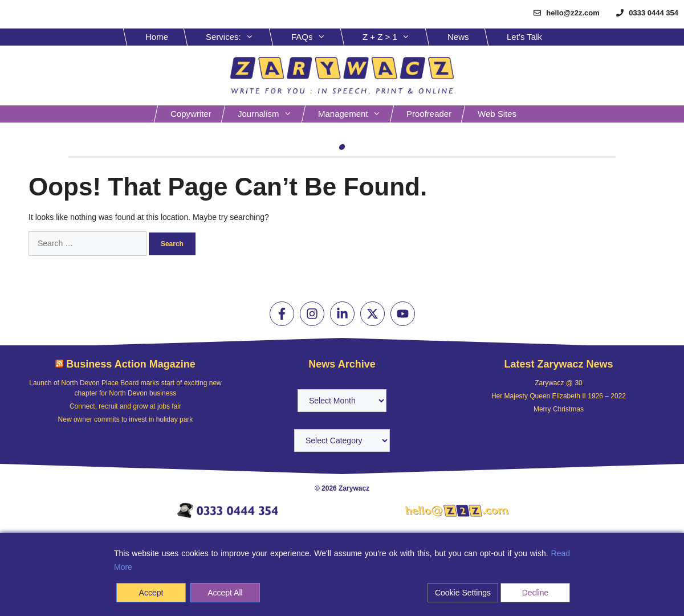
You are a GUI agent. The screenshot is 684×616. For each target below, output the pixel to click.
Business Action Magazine (131, 364)
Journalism (270, 114)
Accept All (225, 593)
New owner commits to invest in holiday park (126, 419)
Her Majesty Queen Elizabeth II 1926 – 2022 (559, 396)
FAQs (317, 37)
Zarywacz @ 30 (559, 383)
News (458, 37)
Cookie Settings (463, 593)
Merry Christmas (559, 409)
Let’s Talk (524, 37)
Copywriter (191, 114)
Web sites (497, 114)
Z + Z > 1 (395, 37)
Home (157, 37)
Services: (238, 37)
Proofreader (429, 114)
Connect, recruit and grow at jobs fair (125, 406)
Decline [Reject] (536, 593)
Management (355, 114)
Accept (151, 593)
